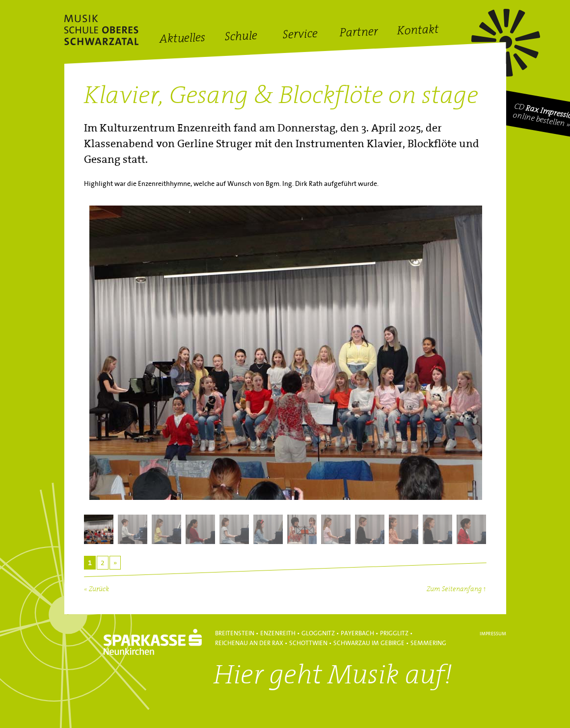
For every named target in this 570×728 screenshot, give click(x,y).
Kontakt (418, 31)
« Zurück (96, 589)
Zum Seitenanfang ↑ (457, 589)
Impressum (493, 634)
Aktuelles (182, 39)
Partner (359, 33)
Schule (241, 37)
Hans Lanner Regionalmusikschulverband (101, 30)
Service (300, 35)
